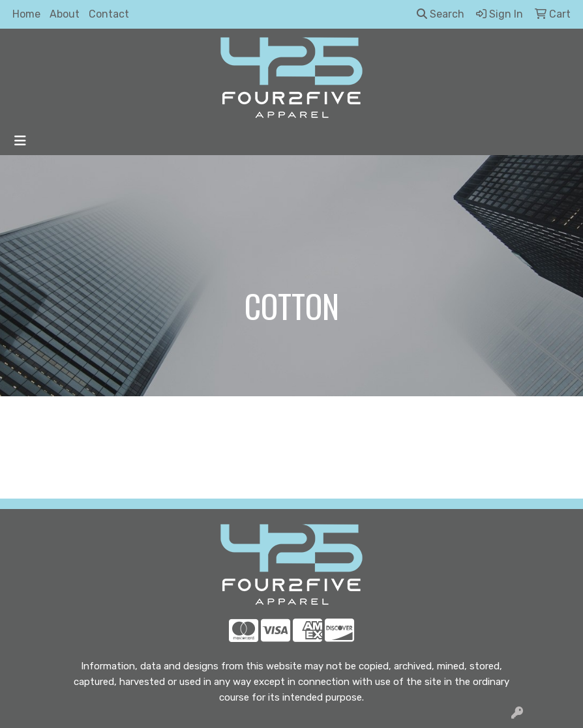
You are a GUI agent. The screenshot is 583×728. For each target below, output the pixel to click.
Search (441, 14)
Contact (109, 14)
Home (26, 14)
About (65, 14)
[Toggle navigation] (20, 141)
